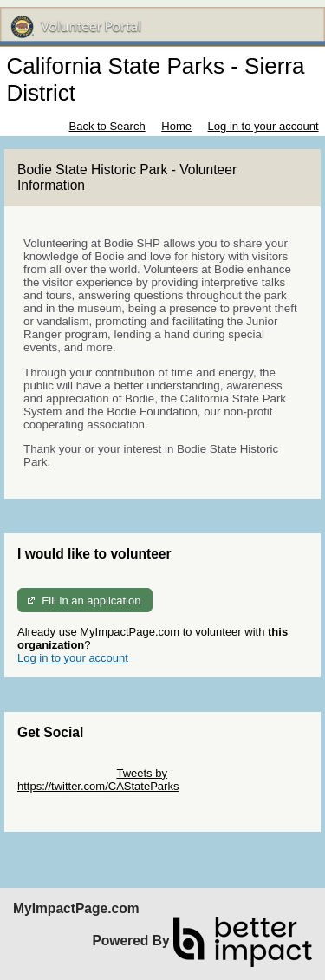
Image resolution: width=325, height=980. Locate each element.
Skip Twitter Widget (65, 773)
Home (176, 126)
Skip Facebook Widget (74, 799)
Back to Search (107, 126)
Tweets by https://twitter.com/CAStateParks (98, 780)
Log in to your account (263, 126)
